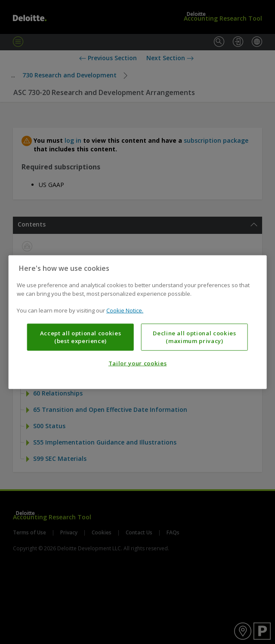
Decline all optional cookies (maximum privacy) (194, 337)
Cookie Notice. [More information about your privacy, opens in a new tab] (125, 310)
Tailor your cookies (137, 363)
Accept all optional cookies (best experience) (81, 337)
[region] (137, 322)
